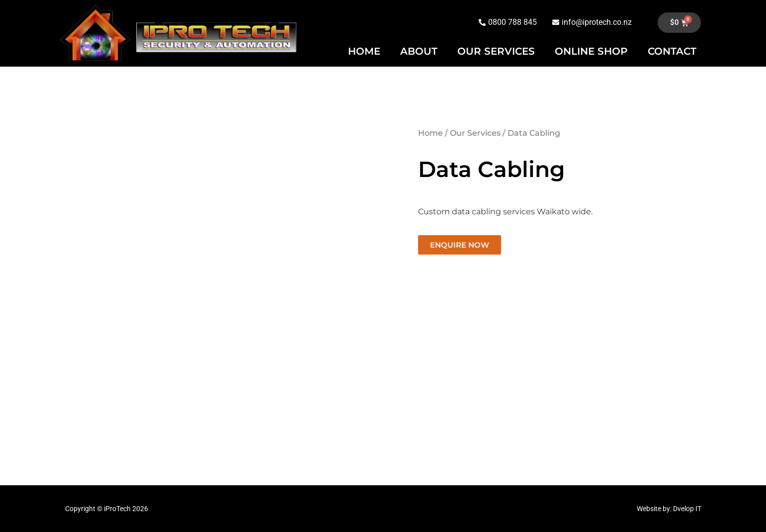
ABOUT (419, 51)
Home (430, 133)
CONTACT (672, 51)
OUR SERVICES (496, 51)
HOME (364, 51)
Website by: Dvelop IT (669, 509)
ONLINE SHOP (591, 51)
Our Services (475, 133)
